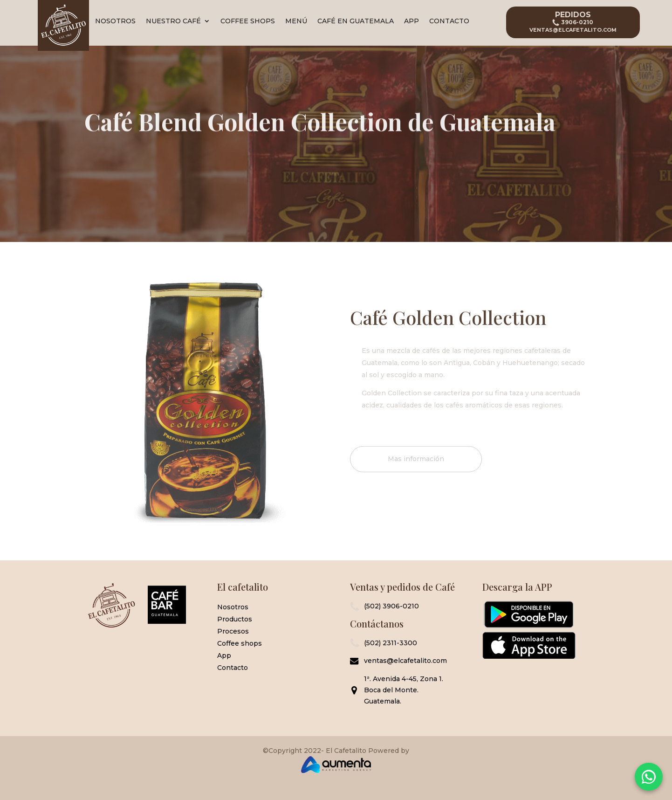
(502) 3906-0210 (391, 606)
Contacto (449, 21)
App (411, 21)
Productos (235, 619)
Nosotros (115, 21)
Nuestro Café (173, 21)
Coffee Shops (248, 21)
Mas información (416, 464)
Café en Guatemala (356, 21)
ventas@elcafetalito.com (405, 661)
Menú (296, 21)
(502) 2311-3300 (391, 643)
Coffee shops (240, 643)
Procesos (233, 631)
